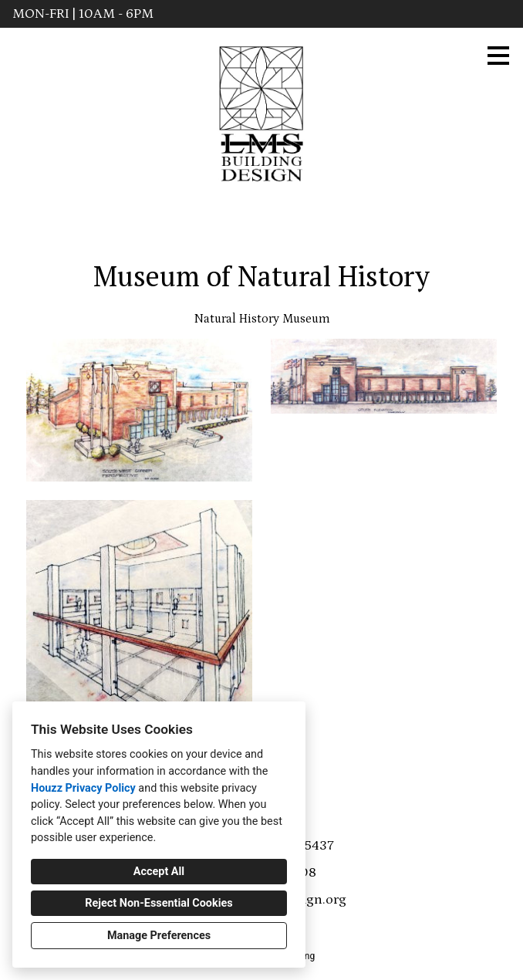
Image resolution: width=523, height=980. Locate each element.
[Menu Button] (498, 56)
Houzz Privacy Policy (83, 788)
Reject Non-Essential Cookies (159, 903)
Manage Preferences (159, 936)
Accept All (159, 872)
